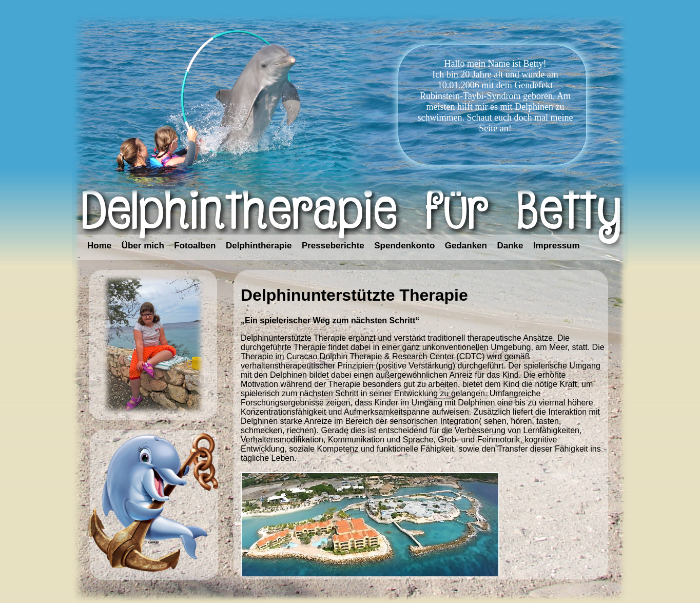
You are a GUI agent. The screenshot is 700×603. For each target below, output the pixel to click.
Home (99, 246)
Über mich (143, 246)
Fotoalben (195, 246)
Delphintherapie (259, 246)
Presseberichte (333, 246)
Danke (510, 246)
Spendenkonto (404, 246)
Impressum (557, 246)
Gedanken (466, 246)
